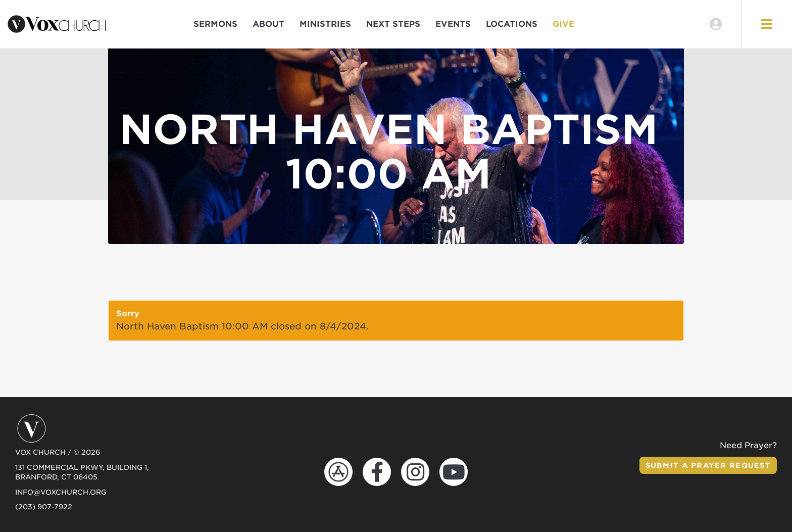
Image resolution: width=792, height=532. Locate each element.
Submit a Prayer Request (708, 465)
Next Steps (393, 24)
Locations (512, 24)
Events (453, 24)
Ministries (325, 24)
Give (563, 24)
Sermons (215, 24)
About (268, 24)
